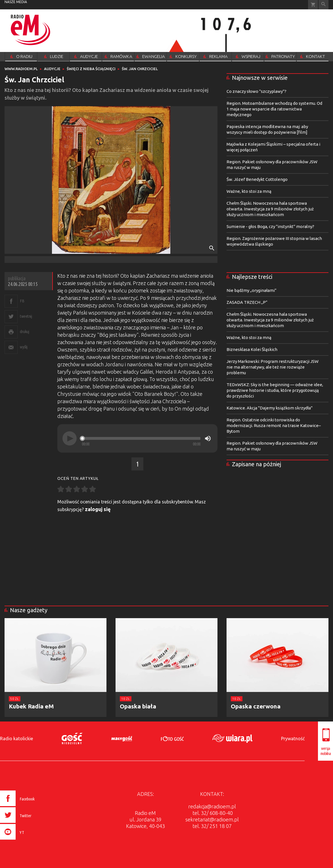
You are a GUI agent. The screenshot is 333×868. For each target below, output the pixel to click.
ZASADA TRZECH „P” (247, 302)
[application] (137, 438)
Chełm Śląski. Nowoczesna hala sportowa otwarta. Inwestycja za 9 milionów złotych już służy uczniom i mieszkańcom (270, 209)
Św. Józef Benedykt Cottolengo (257, 179)
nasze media (16, 2)
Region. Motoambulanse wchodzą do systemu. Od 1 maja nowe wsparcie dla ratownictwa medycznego (274, 109)
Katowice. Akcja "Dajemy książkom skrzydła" (270, 408)
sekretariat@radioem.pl (212, 819)
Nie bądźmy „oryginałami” (252, 290)
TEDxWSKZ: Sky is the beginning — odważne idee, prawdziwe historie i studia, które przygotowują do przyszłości (275, 390)
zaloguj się (98, 509)
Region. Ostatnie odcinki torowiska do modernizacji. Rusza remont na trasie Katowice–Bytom (274, 425)
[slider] (141, 438)
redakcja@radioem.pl (212, 806)
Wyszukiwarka (323, 5)
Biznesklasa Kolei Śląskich (252, 349)
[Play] (70, 438)
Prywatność (293, 739)
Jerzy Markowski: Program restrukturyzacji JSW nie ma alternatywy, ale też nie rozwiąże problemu (273, 367)
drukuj (24, 331)
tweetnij (26, 316)
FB (22, 301)
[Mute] (208, 438)
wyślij (24, 347)
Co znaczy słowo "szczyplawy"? (256, 91)
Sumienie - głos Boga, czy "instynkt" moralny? (270, 226)
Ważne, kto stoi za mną (249, 191)
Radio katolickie (16, 739)
